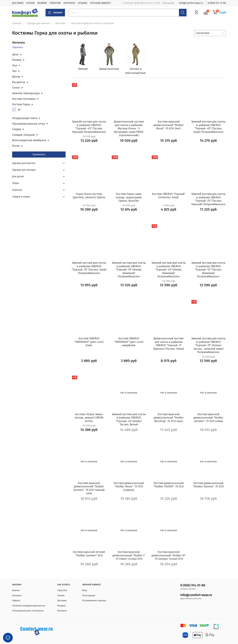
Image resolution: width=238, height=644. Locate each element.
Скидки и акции (21, 197)
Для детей (18, 176)
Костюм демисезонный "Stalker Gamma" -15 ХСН (208, 485)
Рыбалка (17, 190)
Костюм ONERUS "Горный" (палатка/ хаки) (169, 196)
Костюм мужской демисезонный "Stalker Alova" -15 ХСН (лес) (169, 125)
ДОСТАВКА (18, 3)
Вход (85, 590)
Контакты (17, 596)
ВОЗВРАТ (42, 3)
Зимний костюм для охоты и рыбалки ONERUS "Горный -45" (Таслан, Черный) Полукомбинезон (89, 127)
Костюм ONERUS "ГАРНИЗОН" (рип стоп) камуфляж (129, 342)
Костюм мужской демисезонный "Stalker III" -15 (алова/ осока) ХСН (169, 555)
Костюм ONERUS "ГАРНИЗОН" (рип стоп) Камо (89, 342)
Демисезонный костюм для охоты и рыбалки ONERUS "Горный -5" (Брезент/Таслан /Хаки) (169, 344)
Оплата (61, 596)
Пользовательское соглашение (28, 611)
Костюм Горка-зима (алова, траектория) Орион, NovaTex (129, 197)
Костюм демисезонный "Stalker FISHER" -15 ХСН (169, 485)
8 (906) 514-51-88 (217, 3)
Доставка (62, 601)
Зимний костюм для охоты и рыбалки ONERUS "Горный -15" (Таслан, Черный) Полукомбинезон (208, 199)
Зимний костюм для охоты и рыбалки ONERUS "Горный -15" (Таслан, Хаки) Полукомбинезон (89, 268)
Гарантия (62, 590)
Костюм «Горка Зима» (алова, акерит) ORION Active (89, 418)
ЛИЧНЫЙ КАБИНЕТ (100, 3)
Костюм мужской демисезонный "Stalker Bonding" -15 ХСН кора (169, 418)
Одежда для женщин (24, 170)
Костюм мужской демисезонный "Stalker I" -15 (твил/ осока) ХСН (129, 555)
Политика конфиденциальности (29, 606)
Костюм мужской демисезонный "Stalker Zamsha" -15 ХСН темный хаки (89, 488)
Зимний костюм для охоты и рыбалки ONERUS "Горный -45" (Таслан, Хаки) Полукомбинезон (208, 127)
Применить (39, 154)
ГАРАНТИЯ (55, 3)
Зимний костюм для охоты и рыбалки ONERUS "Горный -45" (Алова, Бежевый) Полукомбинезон (169, 270)
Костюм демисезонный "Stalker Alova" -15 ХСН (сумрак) (129, 487)
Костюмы (61, 23)
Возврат (62, 606)
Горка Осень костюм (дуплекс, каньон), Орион (89, 196)
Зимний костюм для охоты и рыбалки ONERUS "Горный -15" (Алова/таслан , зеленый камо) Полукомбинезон (208, 345)
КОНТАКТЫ (69, 3)
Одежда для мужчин (38, 23)
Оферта (16, 601)
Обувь (16, 183)
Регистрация (89, 596)
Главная (17, 23)
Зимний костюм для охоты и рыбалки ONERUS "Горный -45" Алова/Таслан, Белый (129, 419)
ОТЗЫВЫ (83, 3)
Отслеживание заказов (94, 601)
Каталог (55, 13)
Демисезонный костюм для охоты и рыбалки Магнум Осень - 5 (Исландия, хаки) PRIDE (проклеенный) (129, 128)
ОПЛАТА (30, 3)
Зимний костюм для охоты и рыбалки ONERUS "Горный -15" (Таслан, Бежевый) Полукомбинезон (208, 270)
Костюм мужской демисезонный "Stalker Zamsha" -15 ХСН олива (208, 418)
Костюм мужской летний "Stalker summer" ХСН (89, 554)
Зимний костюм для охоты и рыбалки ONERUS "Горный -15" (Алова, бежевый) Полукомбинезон (129, 270)
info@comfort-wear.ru (191, 3)
